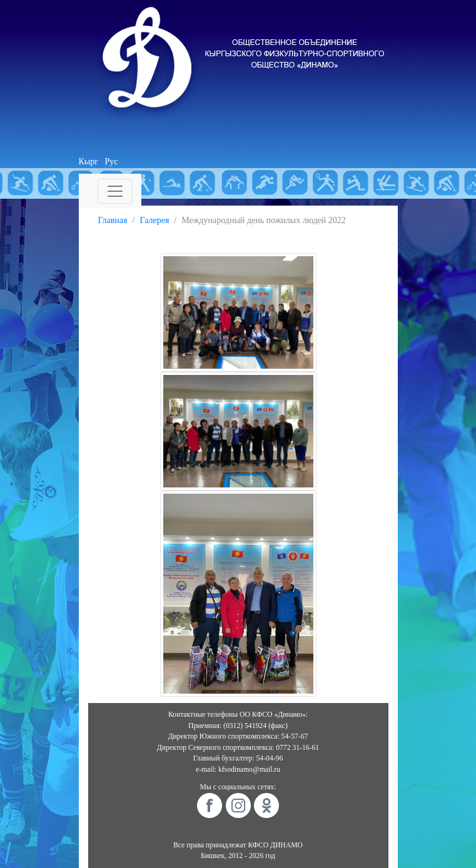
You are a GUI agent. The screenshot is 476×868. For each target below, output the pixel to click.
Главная (113, 220)
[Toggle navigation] (115, 191)
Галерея (154, 220)
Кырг (89, 162)
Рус (112, 162)
